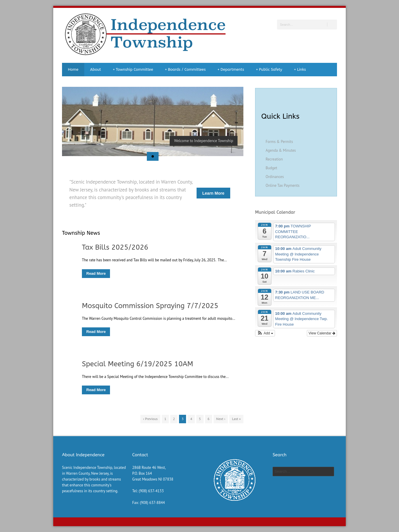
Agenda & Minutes (281, 150)
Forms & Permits (279, 142)
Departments (231, 70)
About (96, 69)
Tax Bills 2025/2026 (115, 247)
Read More (96, 273)
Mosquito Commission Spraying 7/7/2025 (150, 306)
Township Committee (133, 70)
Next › (221, 419)
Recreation (274, 159)
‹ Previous (150, 419)
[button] (265, 333)
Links (300, 70)
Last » (236, 419)
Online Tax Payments (283, 185)
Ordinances (275, 177)
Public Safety (269, 70)
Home (73, 69)
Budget (271, 168)
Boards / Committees (185, 70)
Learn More (213, 193)
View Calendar (322, 333)
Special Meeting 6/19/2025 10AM (137, 364)
